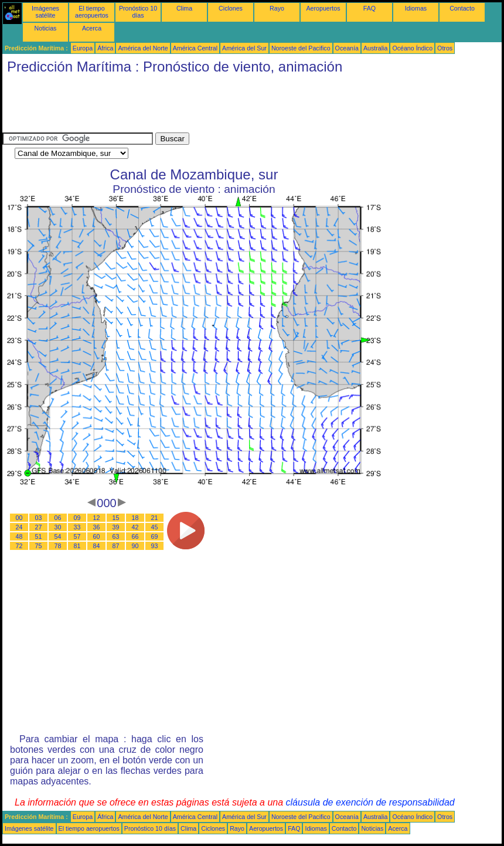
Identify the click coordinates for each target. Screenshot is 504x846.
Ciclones (231, 8)
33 (77, 527)
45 (155, 527)
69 (155, 536)
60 (97, 536)
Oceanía (347, 48)
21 (155, 518)
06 (58, 518)
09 (77, 518)
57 (77, 536)
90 (135, 546)
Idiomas (416, 8)
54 (58, 536)
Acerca (92, 28)
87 (116, 546)
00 (19, 518)
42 (135, 527)
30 (58, 527)
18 (135, 518)
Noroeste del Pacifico (301, 48)
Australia (375, 48)
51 (39, 536)
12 (97, 518)
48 (19, 536)
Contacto (462, 8)
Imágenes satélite (45, 12)
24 (19, 527)
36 (97, 527)
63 (116, 536)
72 (19, 546)
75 (39, 546)
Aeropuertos (323, 8)
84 (97, 546)
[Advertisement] (216, 106)
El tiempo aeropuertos (92, 12)
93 (155, 546)
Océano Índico (412, 48)
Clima (184, 8)
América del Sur (244, 48)
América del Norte (143, 48)
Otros (445, 48)
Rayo (277, 8)
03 (39, 518)
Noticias (46, 28)
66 (135, 536)
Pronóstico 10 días (138, 12)
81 (77, 546)
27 (39, 527)
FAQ (370, 8)
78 (58, 546)
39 (116, 527)
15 (116, 518)
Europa (83, 48)
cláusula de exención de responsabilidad (370, 802)
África (105, 48)
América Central (195, 48)
